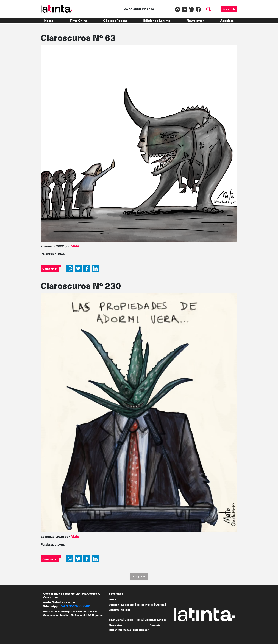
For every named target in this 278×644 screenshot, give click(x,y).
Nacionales (128, 605)
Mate (75, 246)
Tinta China (78, 20)
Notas (49, 20)
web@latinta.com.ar (59, 602)
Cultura (160, 605)
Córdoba (114, 605)
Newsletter (195, 20)
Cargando (139, 576)
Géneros (114, 610)
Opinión (126, 610)
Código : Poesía (115, 20)
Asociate (229, 9)
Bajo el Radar (141, 630)
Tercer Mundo (145, 605)
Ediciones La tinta (157, 20)
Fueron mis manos (120, 630)
